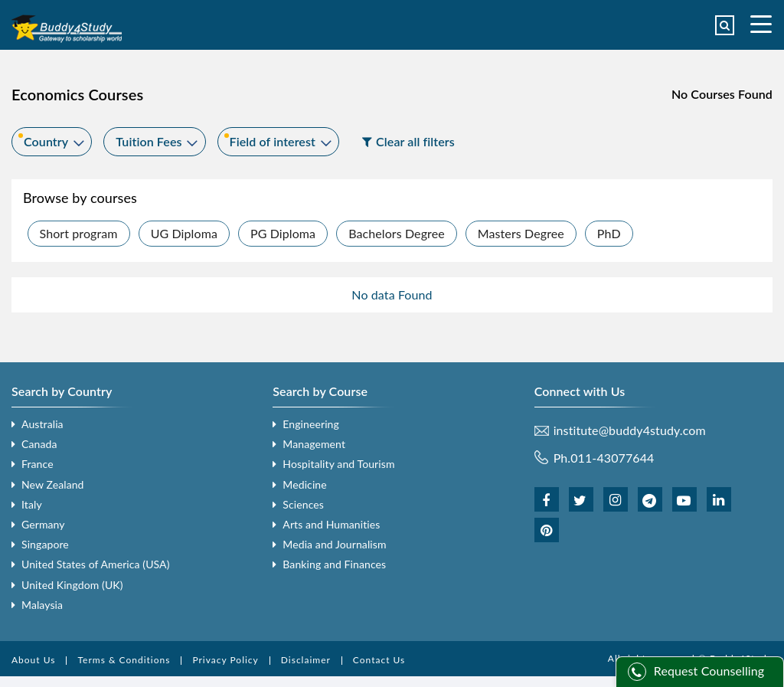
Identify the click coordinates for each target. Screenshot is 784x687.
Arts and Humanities (331, 524)
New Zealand (53, 484)
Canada (39, 444)
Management (314, 444)
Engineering (311, 424)
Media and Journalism (334, 544)
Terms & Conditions (124, 660)
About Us (33, 660)
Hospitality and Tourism (338, 464)
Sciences (303, 504)
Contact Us (379, 660)
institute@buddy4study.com (630, 430)
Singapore (45, 544)
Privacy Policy (225, 660)
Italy (32, 504)
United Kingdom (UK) (72, 585)
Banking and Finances (334, 564)
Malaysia (42, 605)
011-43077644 (612, 458)
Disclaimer (306, 660)
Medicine (304, 484)
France (38, 464)
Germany (43, 524)
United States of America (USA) (96, 564)
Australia (42, 424)
